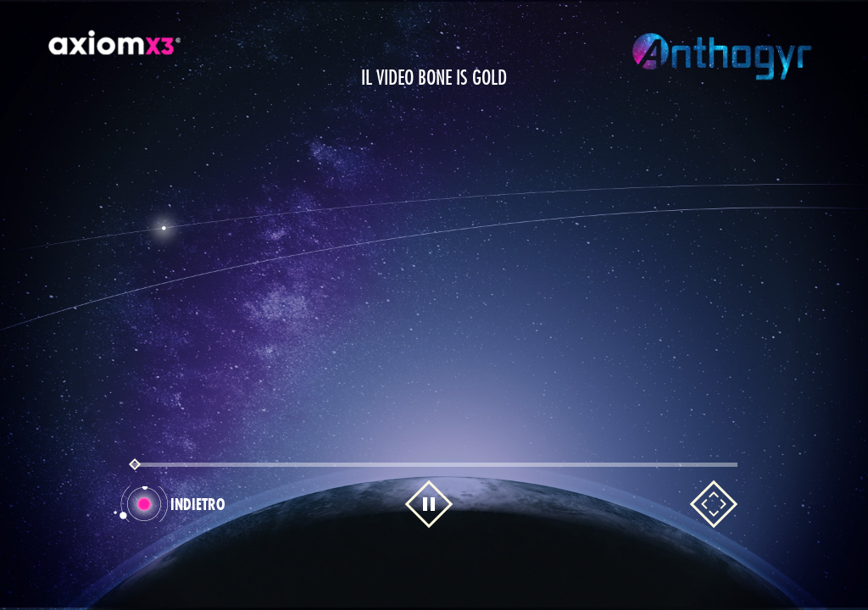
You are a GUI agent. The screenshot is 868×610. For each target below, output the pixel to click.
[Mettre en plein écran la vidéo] (714, 504)
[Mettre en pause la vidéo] (429, 504)
